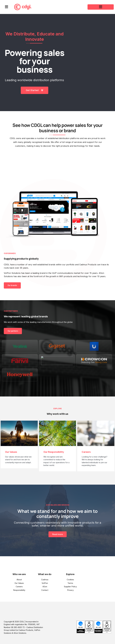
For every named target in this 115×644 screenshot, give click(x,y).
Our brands (12, 285)
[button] (7, 7)
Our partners (13, 331)
